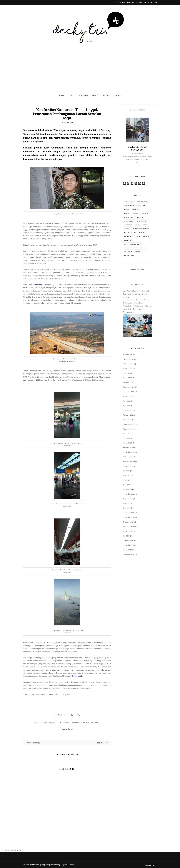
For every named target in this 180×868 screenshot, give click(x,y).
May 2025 (127, 373)
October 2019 (128, 522)
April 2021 (127, 485)
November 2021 (129, 452)
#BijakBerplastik (143, 202)
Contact (117, 96)
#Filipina (145, 213)
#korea (137, 225)
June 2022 (127, 434)
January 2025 (128, 383)
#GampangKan (129, 217)
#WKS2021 (138, 252)
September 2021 (129, 462)
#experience (136, 210)
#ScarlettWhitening (143, 236)
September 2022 (129, 424)
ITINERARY (84, 96)
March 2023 (128, 411)
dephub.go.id (77, 676)
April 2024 (127, 401)
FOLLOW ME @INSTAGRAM (12, 851)
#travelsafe (128, 252)
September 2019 (129, 527)
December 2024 (129, 387)
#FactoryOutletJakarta (132, 213)
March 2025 (128, 378)
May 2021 (127, 480)
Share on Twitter (71, 723)
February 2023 (128, 415)
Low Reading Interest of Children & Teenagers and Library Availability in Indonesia (136, 294)
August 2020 (128, 499)
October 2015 (128, 541)
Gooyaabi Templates (68, 865)
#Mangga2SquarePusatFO (141, 229)
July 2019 (126, 536)
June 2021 (127, 476)
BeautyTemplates (42, 865)
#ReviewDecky (129, 236)
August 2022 (128, 429)
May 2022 (127, 438)
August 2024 (128, 397)
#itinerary (140, 217)
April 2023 (127, 406)
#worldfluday (129, 256)
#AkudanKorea (129, 202)
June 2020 (127, 508)
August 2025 (128, 369)
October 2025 (128, 364)
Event (106, 96)
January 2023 (128, 420)
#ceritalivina (141, 206)
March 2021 (127, 490)
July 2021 (126, 471)
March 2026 (128, 355)
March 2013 (127, 550)
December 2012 (129, 555)
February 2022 (128, 448)
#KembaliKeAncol (141, 221)
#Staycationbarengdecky (132, 244)
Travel (72, 96)
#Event (127, 210)
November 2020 (129, 494)
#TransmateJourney (131, 248)
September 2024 (129, 392)
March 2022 (128, 443)
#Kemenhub (128, 225)
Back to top (151, 865)
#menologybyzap (130, 233)
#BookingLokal (129, 206)
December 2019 (129, 513)
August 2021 (128, 466)
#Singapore (128, 240)
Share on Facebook (46, 723)
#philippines (142, 233)
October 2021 (128, 457)
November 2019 (129, 517)
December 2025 (129, 359)
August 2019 (128, 531)
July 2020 (127, 504)
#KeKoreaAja (128, 221)
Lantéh (96, 96)
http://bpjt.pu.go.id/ (69, 361)
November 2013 (129, 545)
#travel (143, 248)
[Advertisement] (90, 75)
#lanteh (70, 729)
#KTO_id (145, 225)
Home (62, 96)
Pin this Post (92, 723)
